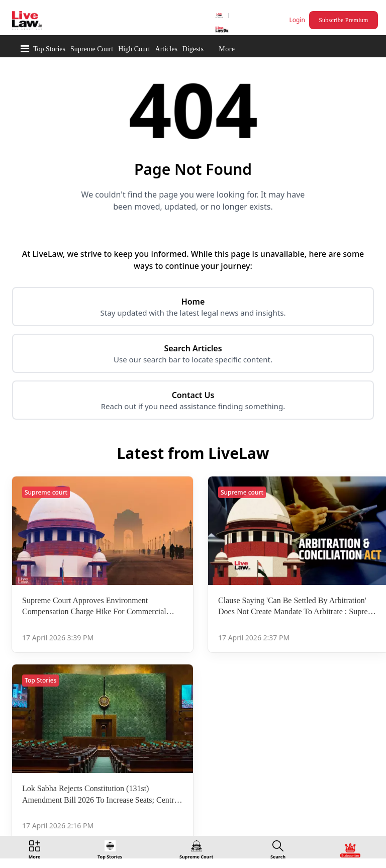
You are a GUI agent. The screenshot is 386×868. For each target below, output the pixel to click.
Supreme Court (92, 49)
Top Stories (49, 49)
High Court (134, 49)
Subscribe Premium (343, 20)
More (227, 49)
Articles (166, 49)
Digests (193, 49)
